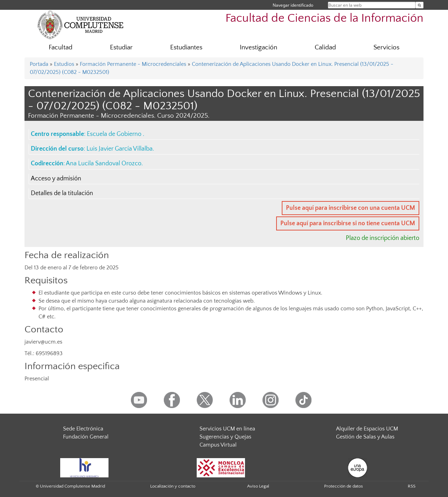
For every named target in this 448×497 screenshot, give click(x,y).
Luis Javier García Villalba (120, 149)
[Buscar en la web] (419, 5)
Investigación (258, 47)
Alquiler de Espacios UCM (367, 429)
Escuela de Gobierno (115, 134)
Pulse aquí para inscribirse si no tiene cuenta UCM (348, 223)
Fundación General (86, 437)
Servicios (386, 47)
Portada (39, 64)
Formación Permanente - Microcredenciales (133, 64)
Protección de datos (344, 486)
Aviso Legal (258, 486)
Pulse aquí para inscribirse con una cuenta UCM (351, 208)
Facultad (61, 47)
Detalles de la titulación (62, 193)
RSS (412, 486)
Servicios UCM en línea (227, 429)
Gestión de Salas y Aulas (365, 437)
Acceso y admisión (56, 179)
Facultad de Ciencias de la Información (324, 18)
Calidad (325, 47)
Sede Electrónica (83, 429)
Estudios (64, 64)
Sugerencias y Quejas (225, 437)
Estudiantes (186, 47)
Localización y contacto (173, 486)
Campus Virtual (218, 445)
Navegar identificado (293, 5)
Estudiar (121, 47)
